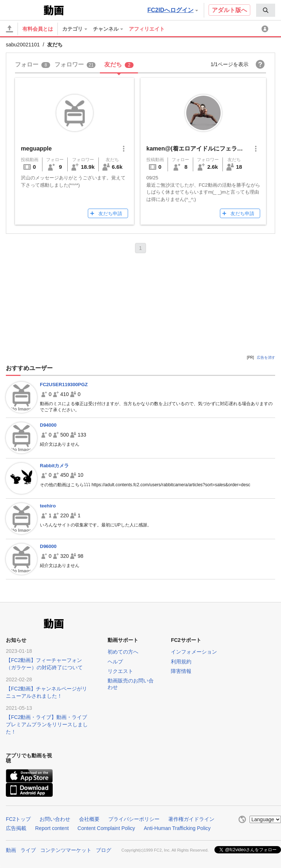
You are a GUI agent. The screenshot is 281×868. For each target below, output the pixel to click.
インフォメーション (194, 652)
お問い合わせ (55, 819)
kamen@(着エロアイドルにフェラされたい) (204, 149)
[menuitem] (266, 10)
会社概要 (89, 819)
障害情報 (181, 671)
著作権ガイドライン (191, 819)
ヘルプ (115, 662)
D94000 (48, 425)
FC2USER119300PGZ (64, 384)
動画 (11, 850)
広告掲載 (16, 828)
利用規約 (181, 662)
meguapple (36, 149)
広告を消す (266, 357)
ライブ (28, 850)
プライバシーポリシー (134, 819)
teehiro (48, 506)
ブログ (104, 850)
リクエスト (120, 671)
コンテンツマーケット (66, 850)
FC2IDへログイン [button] (173, 10)
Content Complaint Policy (106, 828)
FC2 (24, 9)
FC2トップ (18, 819)
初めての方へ (123, 652)
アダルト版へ (229, 10)
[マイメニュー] (266, 29)
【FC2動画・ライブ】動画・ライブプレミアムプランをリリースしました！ (47, 724)
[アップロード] (10, 29)
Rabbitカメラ (54, 466)
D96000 (48, 546)
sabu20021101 (23, 45)
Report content (52, 828)
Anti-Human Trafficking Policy (177, 828)
